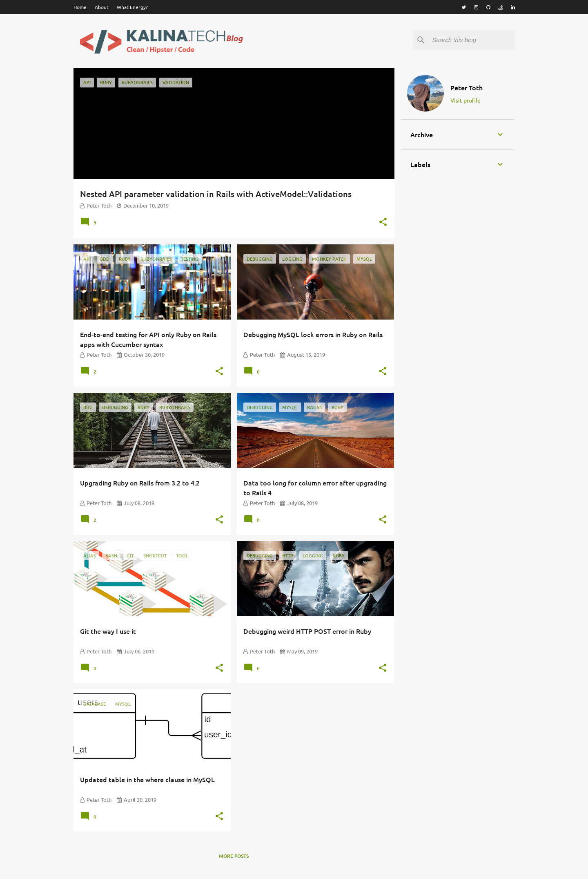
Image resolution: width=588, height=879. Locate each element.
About (102, 7)
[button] (383, 223)
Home (80, 7)
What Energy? (132, 7)
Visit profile (465, 100)
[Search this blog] (472, 40)
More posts (234, 856)
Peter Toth (467, 87)
